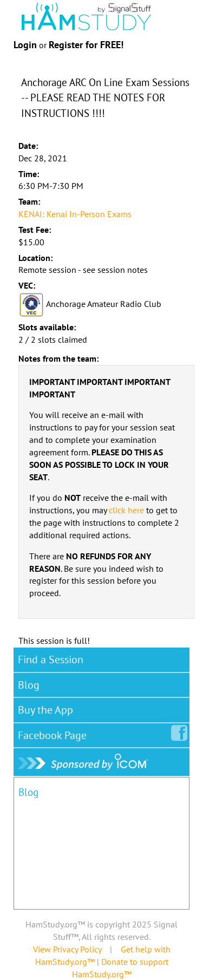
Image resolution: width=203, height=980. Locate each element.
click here (126, 510)
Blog (29, 685)
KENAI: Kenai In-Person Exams (75, 214)
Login (25, 45)
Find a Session (51, 659)
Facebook (54, 733)
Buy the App (45, 710)
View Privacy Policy (67, 949)
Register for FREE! (86, 45)
